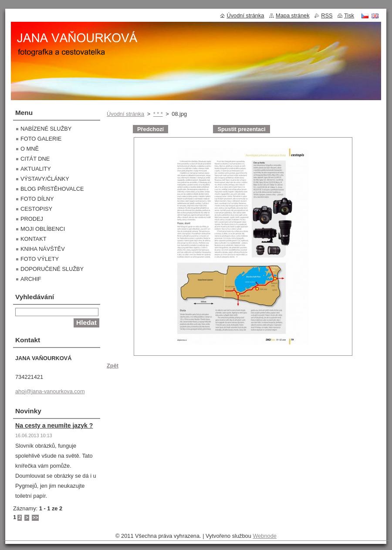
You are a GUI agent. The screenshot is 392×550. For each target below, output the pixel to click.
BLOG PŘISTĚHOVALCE (52, 189)
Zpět (113, 366)
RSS (327, 15)
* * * (158, 114)
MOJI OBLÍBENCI (43, 229)
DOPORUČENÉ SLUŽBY (52, 269)
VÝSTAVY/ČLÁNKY (45, 179)
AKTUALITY (36, 169)
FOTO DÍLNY (37, 199)
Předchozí (150, 129)
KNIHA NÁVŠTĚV (43, 249)
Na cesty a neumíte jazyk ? (54, 425)
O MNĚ (30, 149)
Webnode (265, 536)
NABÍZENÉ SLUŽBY (46, 129)
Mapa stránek (293, 15)
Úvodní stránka (125, 114)
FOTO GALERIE (41, 139)
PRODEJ (32, 219)
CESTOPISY (36, 209)
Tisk (349, 15)
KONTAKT (34, 239)
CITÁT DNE (35, 159)
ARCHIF (31, 279)
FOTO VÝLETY (40, 259)
